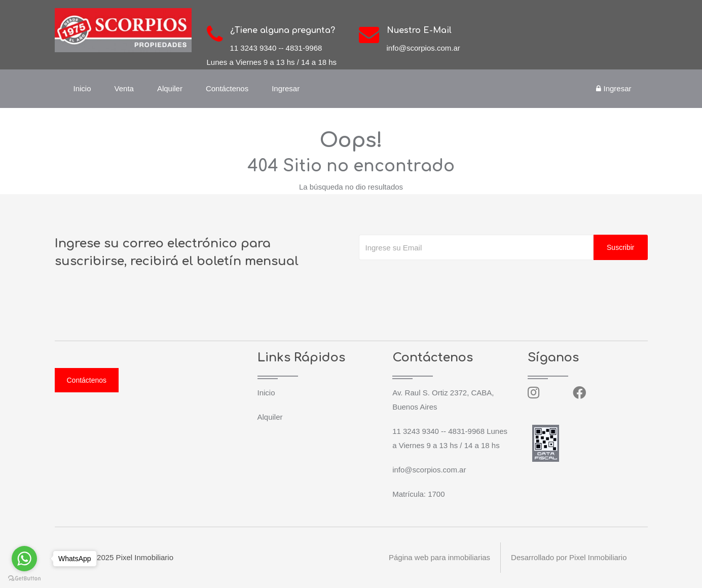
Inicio (82, 88)
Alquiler (170, 88)
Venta (124, 88)
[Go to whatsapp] (24, 559)
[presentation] (436, 280)
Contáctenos (227, 88)
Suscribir (620, 247)
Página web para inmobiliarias (439, 557)
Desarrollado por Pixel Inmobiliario (569, 557)
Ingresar (286, 88)
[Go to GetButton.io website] (24, 578)
